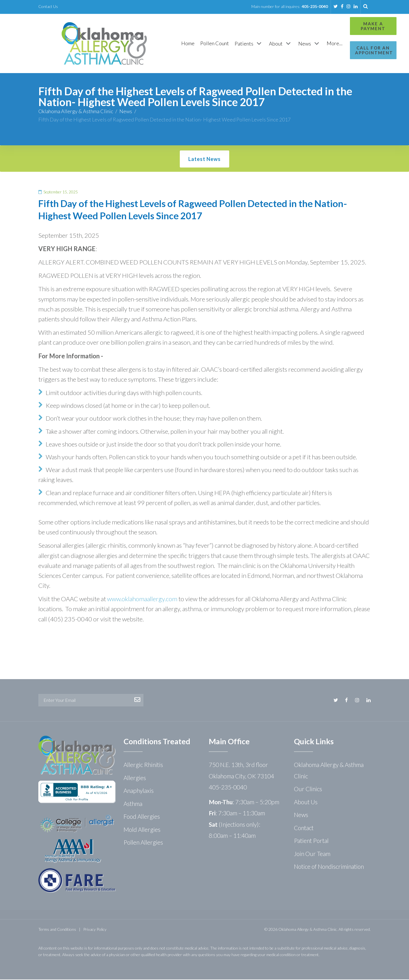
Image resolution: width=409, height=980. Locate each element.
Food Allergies (142, 817)
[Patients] (219, 44)
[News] (280, 44)
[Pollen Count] (185, 44)
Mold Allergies (142, 830)
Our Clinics (308, 789)
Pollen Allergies (143, 843)
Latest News (204, 160)
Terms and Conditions (57, 930)
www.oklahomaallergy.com (142, 599)
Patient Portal (311, 841)
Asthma (133, 804)
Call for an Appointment (346, 50)
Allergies (135, 778)
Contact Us (48, 6)
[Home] (158, 44)
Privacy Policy (95, 930)
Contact (304, 828)
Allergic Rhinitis (143, 765)
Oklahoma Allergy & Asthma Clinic (76, 112)
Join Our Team (312, 854)
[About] (251, 44)
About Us (306, 802)
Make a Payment (346, 26)
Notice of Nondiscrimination (329, 867)
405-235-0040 (315, 6)
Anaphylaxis (139, 791)
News (126, 112)
